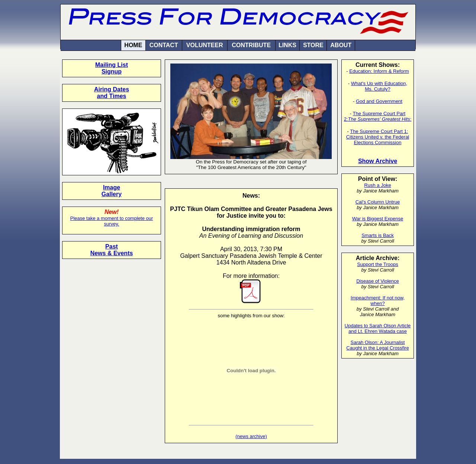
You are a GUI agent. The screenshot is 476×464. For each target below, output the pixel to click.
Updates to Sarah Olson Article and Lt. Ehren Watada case (378, 328)
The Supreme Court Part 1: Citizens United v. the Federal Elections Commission (378, 137)
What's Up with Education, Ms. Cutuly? (379, 86)
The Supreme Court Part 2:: (378, 116)
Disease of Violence (378, 281)
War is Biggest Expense (378, 219)
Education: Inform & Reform (379, 71)
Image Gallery (112, 191)
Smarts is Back (378, 235)
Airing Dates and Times (112, 93)
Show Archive (378, 161)
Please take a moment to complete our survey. (112, 221)
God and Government (379, 101)
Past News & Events (112, 250)
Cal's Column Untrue (378, 202)
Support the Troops (378, 264)
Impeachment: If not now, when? (378, 301)
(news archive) (251, 436)
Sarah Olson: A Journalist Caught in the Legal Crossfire (377, 345)
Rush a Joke (377, 185)
